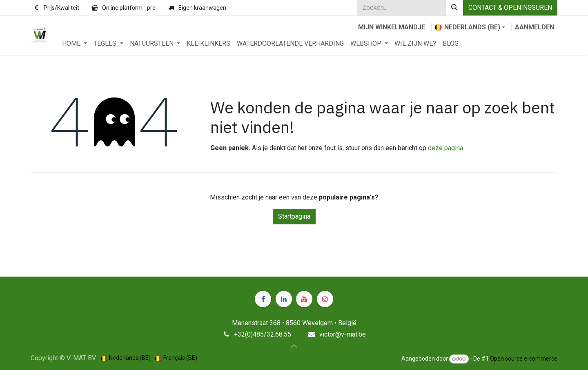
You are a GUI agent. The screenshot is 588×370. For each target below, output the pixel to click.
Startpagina (294, 216)
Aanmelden (535, 27)
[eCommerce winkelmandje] (392, 27)
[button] (294, 346)
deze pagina (445, 148)
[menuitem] (75, 44)
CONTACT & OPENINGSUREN (510, 8)
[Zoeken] (454, 8)
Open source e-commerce (524, 359)
